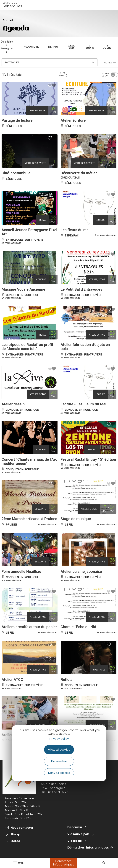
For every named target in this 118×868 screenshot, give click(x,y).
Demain (53, 47)
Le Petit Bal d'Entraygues (81, 289)
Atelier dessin (13, 404)
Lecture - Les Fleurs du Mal (84, 404)
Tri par (63, 74)
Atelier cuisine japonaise (81, 572)
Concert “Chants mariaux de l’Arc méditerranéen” (29, 461)
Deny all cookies (59, 773)
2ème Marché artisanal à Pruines (29, 519)
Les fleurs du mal (75, 230)
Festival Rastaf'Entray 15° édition (88, 459)
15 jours (107, 47)
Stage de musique (76, 519)
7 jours (90, 47)
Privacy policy (59, 739)
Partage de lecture (17, 120)
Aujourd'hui (32, 47)
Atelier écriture (73, 120)
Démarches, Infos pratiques (64, 863)
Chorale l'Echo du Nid (78, 627)
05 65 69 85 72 (58, 792)
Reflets (67, 680)
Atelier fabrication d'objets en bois (85, 347)
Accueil (8, 20)
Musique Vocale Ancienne (23, 289)
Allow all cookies (59, 750)
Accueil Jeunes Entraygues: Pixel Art (29, 232)
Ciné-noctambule (16, 173)
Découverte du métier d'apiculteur (79, 175)
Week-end (72, 47)
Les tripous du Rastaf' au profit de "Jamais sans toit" (27, 347)
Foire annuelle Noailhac (21, 572)
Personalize (59, 761)
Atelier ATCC (12, 680)
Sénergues (12, 5)
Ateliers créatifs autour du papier (29, 627)
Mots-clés (12, 62)
